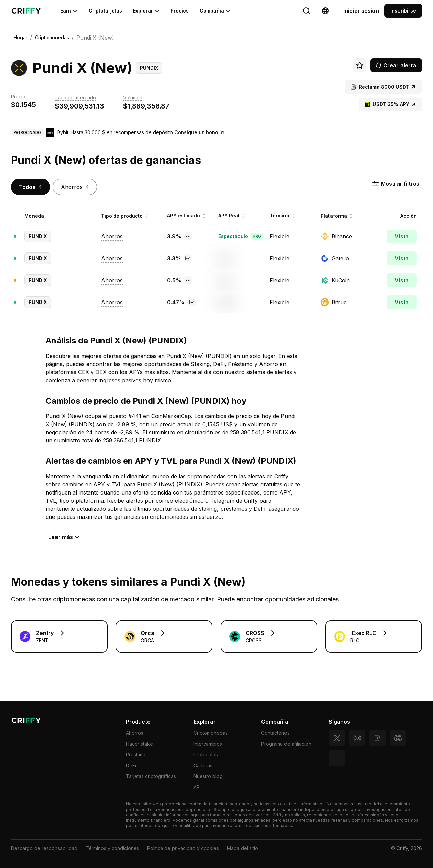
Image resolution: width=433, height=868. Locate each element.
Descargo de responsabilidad (44, 848)
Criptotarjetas (105, 11)
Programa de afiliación (286, 744)
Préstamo (136, 755)
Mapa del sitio (243, 848)
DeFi (131, 765)
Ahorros (135, 733)
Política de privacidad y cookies (183, 848)
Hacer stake (139, 744)
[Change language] (306, 11)
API (197, 787)
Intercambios (208, 744)
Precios (180, 11)
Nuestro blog (208, 776)
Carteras (203, 765)
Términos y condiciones (112, 848)
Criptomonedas (211, 733)
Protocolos (206, 755)
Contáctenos (275, 733)
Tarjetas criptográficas (151, 776)
